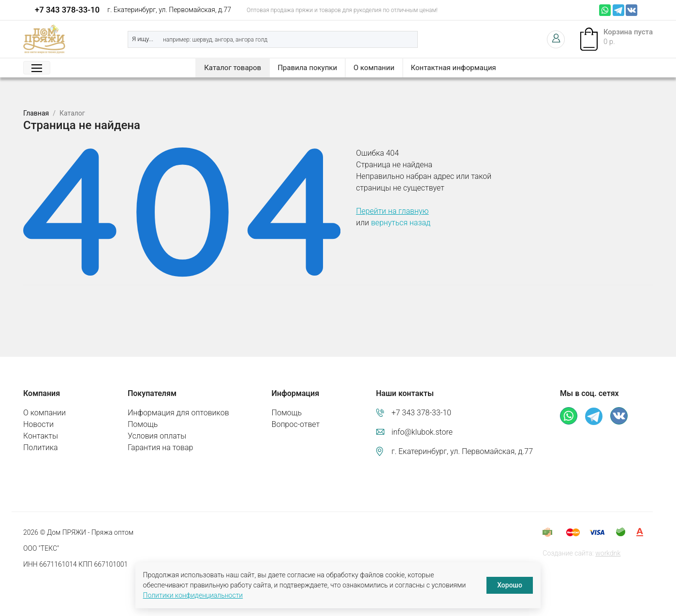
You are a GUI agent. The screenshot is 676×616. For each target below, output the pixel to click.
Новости (38, 424)
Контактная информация (454, 68)
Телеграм (618, 10)
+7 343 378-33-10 (67, 10)
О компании (374, 68)
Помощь (143, 424)
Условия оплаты (157, 436)
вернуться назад (401, 223)
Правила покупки (307, 68)
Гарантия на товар (160, 447)
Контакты (41, 436)
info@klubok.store (422, 432)
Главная (36, 113)
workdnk (608, 553)
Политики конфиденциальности (193, 595)
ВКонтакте (632, 10)
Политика (41, 447)
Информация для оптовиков (178, 413)
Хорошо (510, 585)
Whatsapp (605, 10)
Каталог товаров (233, 68)
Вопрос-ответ (296, 424)
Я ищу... (143, 39)
